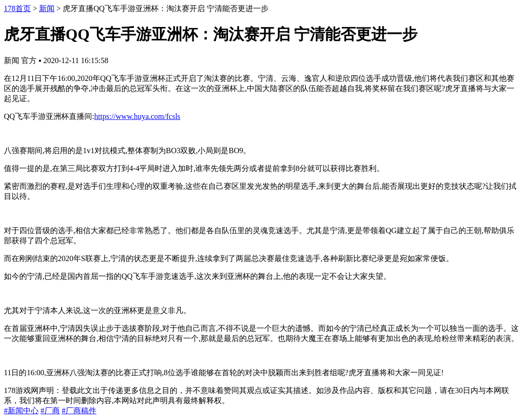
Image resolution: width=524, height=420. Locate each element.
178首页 (17, 8)
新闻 (47, 8)
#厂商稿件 (79, 411)
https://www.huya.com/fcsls (138, 116)
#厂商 (50, 411)
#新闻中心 (21, 411)
